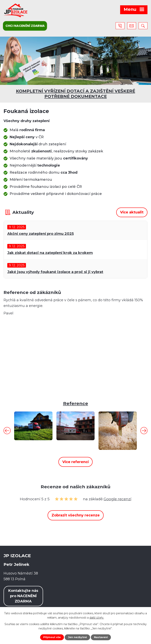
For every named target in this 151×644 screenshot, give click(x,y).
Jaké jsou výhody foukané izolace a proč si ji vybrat (55, 272)
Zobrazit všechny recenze (76, 515)
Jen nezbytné (77, 637)
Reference (76, 403)
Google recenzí (117, 499)
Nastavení (101, 637)
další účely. (97, 618)
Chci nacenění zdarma (25, 26)
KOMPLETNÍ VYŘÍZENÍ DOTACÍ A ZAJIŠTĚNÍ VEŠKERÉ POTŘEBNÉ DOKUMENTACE (75, 94)
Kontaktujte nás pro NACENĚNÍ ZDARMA (23, 596)
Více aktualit (132, 212)
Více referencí (75, 462)
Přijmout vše (52, 637)
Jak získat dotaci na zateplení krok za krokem (50, 253)
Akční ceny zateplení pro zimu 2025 (41, 234)
